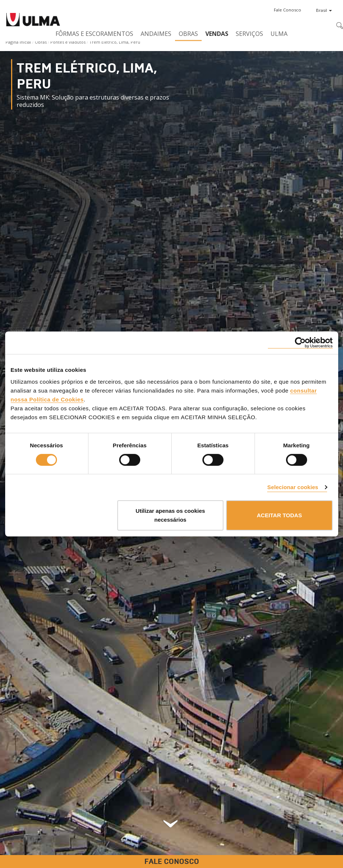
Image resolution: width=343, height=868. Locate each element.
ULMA (279, 34)
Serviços (249, 34)
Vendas (217, 34)
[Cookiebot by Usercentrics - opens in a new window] (300, 343)
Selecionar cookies (293, 487)
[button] (287, 10)
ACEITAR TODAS (279, 515)
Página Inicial (18, 42)
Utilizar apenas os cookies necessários (171, 515)
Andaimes (156, 34)
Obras (188, 34)
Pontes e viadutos (68, 42)
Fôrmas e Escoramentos (94, 34)
